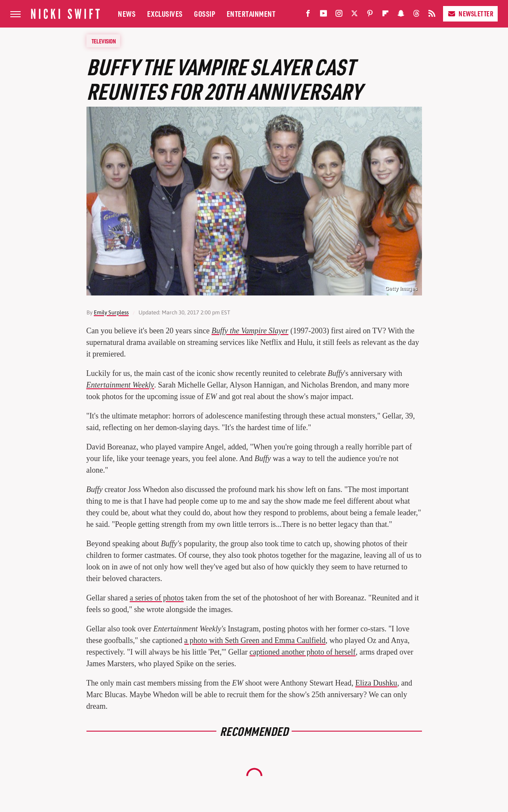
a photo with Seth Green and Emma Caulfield (255, 640)
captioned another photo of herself (303, 652)
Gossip (205, 14)
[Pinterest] (370, 15)
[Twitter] (354, 15)
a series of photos (156, 598)
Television (104, 41)
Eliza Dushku (376, 683)
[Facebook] (308, 15)
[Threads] (416, 15)
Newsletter (470, 14)
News (127, 14)
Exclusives (165, 14)
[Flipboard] (385, 15)
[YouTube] (323, 15)
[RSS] (432, 15)
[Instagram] (339, 15)
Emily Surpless (111, 312)
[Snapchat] (401, 15)
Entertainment (251, 14)
